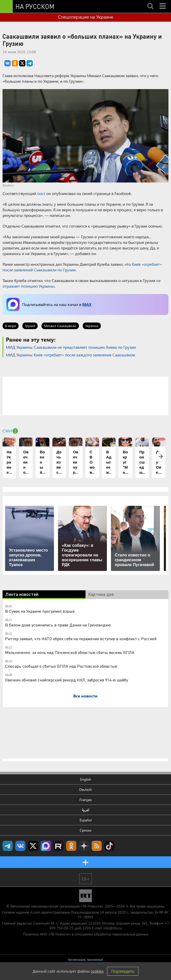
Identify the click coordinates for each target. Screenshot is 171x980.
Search (150, 2)
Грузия (30, 326)
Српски (85, 830)
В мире (11, 326)
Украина (92, 326)
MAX (87, 304)
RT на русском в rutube (59, 846)
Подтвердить (123, 971)
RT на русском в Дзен (84, 846)
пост (41, 193)
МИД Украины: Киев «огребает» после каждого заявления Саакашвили (70, 355)
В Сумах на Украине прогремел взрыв (40, 611)
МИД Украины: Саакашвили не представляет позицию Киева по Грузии (71, 347)
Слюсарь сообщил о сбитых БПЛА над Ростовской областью (61, 666)
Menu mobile (163, 2)
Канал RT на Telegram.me (8, 846)
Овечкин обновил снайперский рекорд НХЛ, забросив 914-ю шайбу (67, 680)
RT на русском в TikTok (109, 846)
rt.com (35, 912)
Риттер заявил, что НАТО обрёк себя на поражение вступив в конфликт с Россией (81, 639)
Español (86, 820)
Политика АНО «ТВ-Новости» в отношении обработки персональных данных (86, 934)
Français (86, 800)
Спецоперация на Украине (86, 17)
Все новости (85, 696)
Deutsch (85, 789)
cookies (97, 971)
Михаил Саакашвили (60, 326)
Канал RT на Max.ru (46, 846)
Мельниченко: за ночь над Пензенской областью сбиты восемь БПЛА (70, 652)
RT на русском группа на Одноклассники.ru (71, 846)
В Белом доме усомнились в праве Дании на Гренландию (58, 625)
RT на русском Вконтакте (20, 846)
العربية (86, 810)
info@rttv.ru (113, 928)
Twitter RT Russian (33, 846)
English (86, 779)
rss (97, 846)
